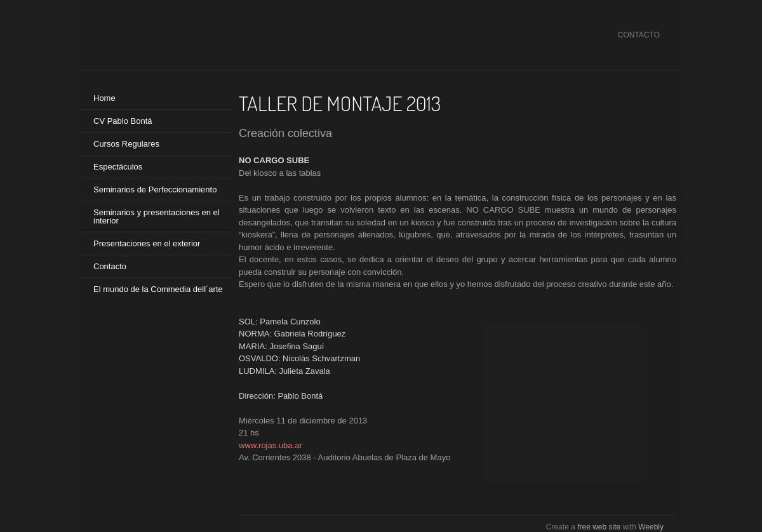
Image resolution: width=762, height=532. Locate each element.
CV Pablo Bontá (123, 121)
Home (104, 98)
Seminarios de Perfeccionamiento (155, 190)
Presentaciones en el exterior (147, 243)
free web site (599, 527)
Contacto (110, 266)
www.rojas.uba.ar (271, 445)
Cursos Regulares (126, 144)
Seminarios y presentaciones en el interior (157, 216)
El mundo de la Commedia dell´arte (158, 289)
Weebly (651, 527)
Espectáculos (118, 167)
